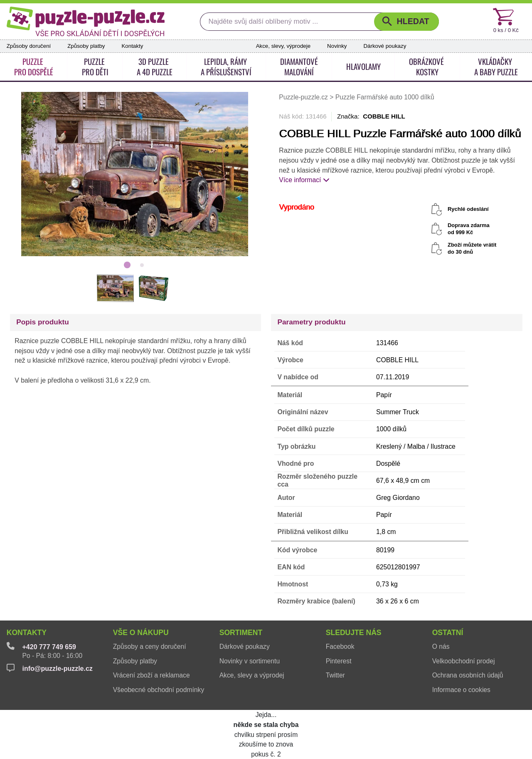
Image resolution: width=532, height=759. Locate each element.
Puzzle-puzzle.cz (304, 97)
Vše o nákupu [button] (141, 633)
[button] (406, 22)
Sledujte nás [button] (354, 633)
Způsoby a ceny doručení (150, 647)
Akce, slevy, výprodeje (283, 46)
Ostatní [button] (448, 633)
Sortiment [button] (241, 633)
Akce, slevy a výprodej (252, 675)
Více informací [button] (304, 180)
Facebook (340, 647)
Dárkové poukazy (385, 46)
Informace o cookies (461, 690)
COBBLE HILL (384, 116)
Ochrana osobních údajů (468, 675)
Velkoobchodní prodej (464, 661)
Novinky (337, 46)
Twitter (335, 675)
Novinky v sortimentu (250, 661)
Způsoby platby (86, 46)
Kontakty (132, 46)
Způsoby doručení (29, 46)
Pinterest (339, 661)
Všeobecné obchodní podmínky (159, 690)
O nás (441, 647)
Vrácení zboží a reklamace (151, 675)
